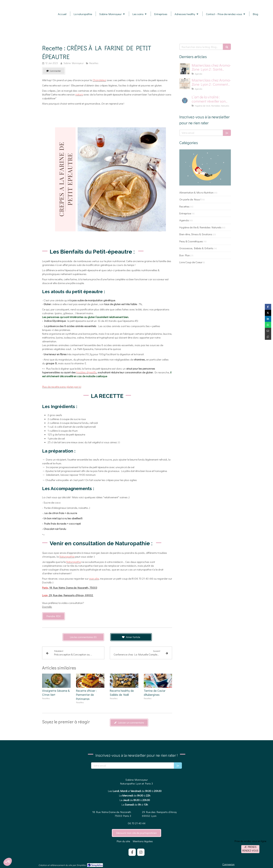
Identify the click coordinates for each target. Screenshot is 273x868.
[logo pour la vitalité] (185, 101)
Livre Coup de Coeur (191, 262)
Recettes (184, 206)
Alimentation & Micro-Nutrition (196, 192)
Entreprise (185, 213)
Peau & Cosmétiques (191, 241)
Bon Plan (185, 255)
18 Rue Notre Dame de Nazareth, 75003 (70, 588)
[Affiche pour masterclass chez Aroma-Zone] (185, 84)
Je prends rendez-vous (250, 849)
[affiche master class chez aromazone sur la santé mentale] (185, 69)
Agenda (184, 220)
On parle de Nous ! (190, 199)
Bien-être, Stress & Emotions (196, 234)
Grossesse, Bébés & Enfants (196, 248)
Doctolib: (47, 607)
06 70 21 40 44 (137, 823)
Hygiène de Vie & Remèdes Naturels (200, 227)
